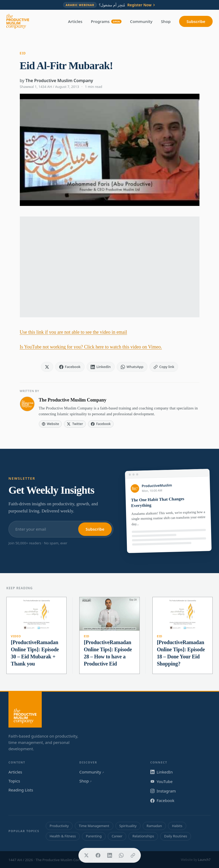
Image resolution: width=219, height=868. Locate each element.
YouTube (162, 781)
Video (16, 636)
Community (141, 21)
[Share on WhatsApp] (121, 855)
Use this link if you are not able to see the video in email (73, 332)
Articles (75, 21)
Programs (106, 21)
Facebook (162, 800)
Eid (23, 53)
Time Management (94, 826)
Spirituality (128, 826)
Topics (14, 781)
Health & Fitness (63, 836)
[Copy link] (133, 855)
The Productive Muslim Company (59, 81)
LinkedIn (162, 772)
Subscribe (196, 21)
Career (117, 836)
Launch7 (204, 860)
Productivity (59, 826)
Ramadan (154, 826)
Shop (166, 21)
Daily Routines (176, 836)
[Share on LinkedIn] (110, 855)
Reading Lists (21, 790)
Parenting (94, 836)
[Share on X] (86, 855)
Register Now (142, 5)
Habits (177, 826)
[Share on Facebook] (98, 855)
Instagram (163, 791)
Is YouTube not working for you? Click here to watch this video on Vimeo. (91, 347)
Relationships (143, 836)
